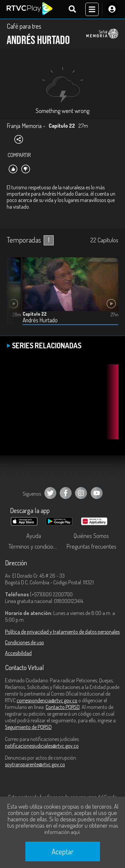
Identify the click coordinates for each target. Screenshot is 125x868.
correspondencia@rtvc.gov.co (47, 700)
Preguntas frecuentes (91, 546)
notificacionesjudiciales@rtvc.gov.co (42, 746)
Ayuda (34, 536)
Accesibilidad (18, 653)
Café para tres (24, 26)
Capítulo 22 (35, 314)
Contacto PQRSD (63, 707)
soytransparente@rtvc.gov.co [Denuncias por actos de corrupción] (35, 764)
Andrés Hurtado (40, 320)
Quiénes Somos (91, 536)
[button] (15, 296)
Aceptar (63, 851)
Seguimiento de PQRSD (28, 727)
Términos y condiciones (35, 546)
